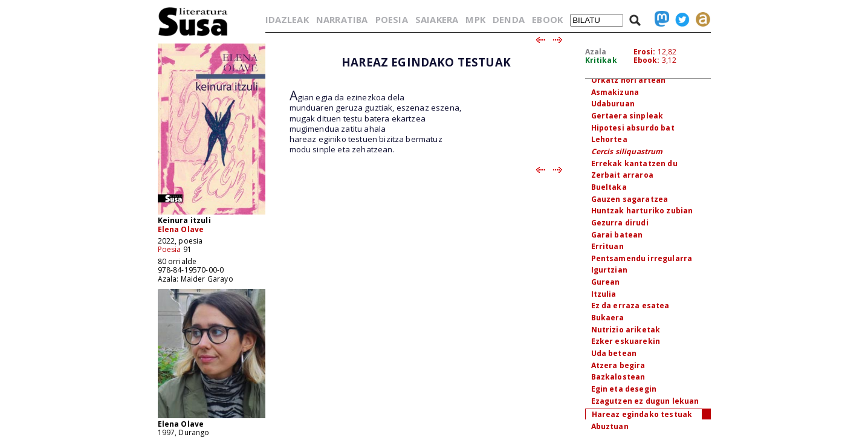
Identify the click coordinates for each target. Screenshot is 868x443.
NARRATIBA (342, 19)
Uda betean (614, 353)
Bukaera (608, 318)
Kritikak (601, 60)
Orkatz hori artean (629, 80)
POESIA (392, 19)
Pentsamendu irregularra (642, 258)
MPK (475, 19)
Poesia (170, 249)
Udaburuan (613, 104)
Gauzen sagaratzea (630, 199)
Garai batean (617, 235)
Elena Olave (181, 229)
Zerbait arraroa (622, 175)
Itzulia (604, 294)
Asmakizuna (615, 92)
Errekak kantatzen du (634, 163)
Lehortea (609, 139)
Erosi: (645, 52)
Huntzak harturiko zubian (642, 211)
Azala (596, 52)
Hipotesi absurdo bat (633, 128)
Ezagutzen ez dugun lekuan (645, 401)
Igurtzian (609, 270)
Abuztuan (610, 426)
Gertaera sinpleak (627, 116)
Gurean (606, 282)
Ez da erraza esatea (630, 306)
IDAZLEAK (287, 19)
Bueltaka (609, 187)
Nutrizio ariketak (626, 330)
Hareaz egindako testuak (642, 414)
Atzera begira (618, 365)
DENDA (509, 19)
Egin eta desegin (624, 389)
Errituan (607, 246)
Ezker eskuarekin (626, 341)
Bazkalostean (618, 377)
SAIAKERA (437, 19)
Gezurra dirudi (620, 223)
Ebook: (647, 60)
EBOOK (547, 19)
